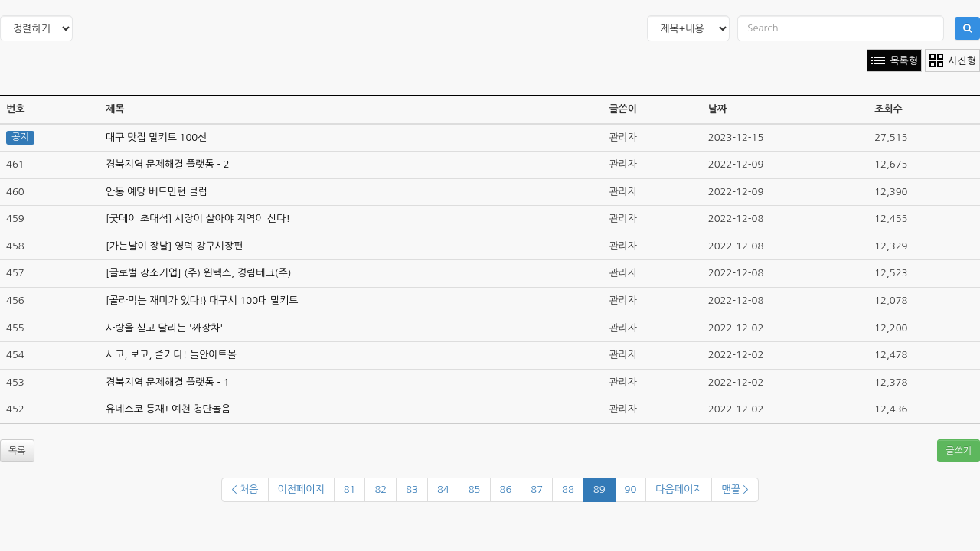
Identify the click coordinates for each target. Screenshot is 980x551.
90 (631, 489)
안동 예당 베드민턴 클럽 (157, 192)
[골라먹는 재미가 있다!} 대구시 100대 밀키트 (202, 300)
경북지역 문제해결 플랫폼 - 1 (168, 382)
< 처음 (245, 489)
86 (506, 489)
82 (381, 489)
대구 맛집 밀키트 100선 (156, 137)
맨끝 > (735, 489)
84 (443, 489)
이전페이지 (301, 489)
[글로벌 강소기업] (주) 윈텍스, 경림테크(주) (198, 273)
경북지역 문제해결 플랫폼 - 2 (168, 164)
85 (475, 489)
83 (412, 489)
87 (537, 489)
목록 (17, 451)
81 (350, 489)
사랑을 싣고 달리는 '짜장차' (164, 328)
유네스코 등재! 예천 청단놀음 (168, 409)
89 (599, 489)
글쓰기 (959, 451)
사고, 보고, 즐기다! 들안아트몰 (171, 355)
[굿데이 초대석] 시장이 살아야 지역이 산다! (198, 218)
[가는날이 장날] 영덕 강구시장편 (174, 246)
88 (568, 489)
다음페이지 (679, 489)
